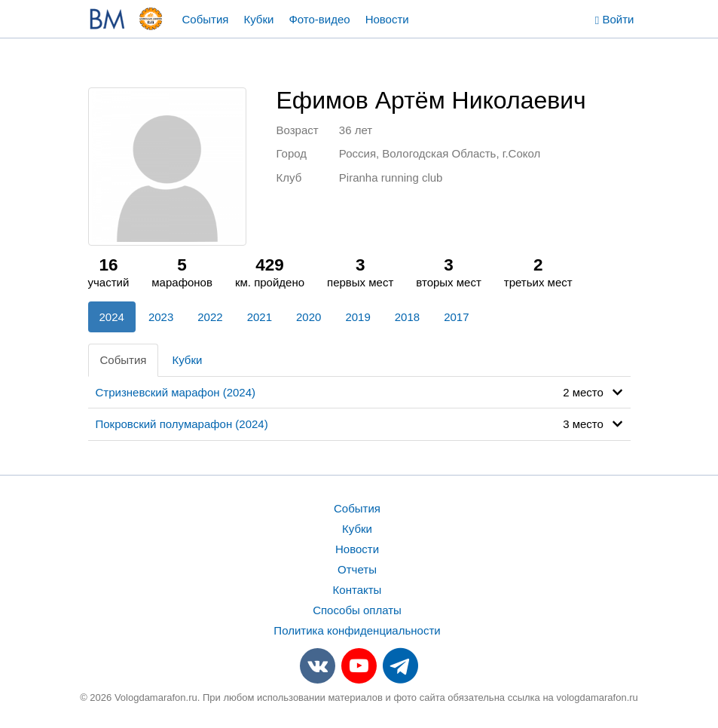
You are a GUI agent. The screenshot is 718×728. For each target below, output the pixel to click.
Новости (387, 19)
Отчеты (357, 569)
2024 (112, 317)
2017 (456, 317)
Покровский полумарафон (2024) (182, 424)
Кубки (258, 19)
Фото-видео (319, 19)
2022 (210, 317)
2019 (357, 317)
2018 (407, 317)
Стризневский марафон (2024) (176, 392)
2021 (260, 317)
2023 (161, 317)
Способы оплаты (357, 610)
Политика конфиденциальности (357, 630)
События (206, 19)
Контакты (357, 590)
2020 (309, 317)
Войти (615, 20)
